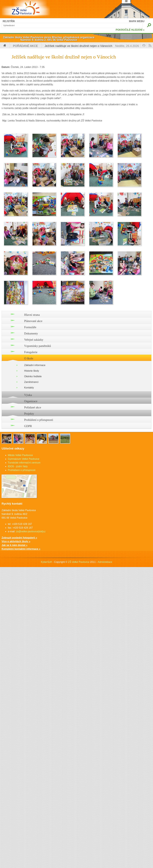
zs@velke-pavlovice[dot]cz (31, 531)
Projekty (29, 414)
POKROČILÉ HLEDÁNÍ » (130, 30)
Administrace (105, 562)
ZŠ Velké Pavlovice (79, 562)
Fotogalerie (31, 352)
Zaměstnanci (31, 382)
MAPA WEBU (137, 21)
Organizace (31, 401)
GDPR (28, 426)
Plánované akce (33, 321)
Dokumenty (31, 333)
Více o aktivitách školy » (16, 541)
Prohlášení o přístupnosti (39, 420)
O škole (29, 358)
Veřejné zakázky (34, 340)
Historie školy (32, 371)
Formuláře (30, 327)
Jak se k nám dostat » (14, 545)
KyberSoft (46, 562)
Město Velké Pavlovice (20, 455)
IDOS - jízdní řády (18, 466)
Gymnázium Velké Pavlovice (24, 459)
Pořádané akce (25, 46)
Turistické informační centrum (24, 463)
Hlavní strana (32, 315)
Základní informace (35, 365)
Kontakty (29, 388)
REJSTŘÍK (9, 21)
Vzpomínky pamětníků (38, 346)
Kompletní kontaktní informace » (21, 549)
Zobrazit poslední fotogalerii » (19, 538)
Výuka (28, 395)
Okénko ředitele (33, 376)
